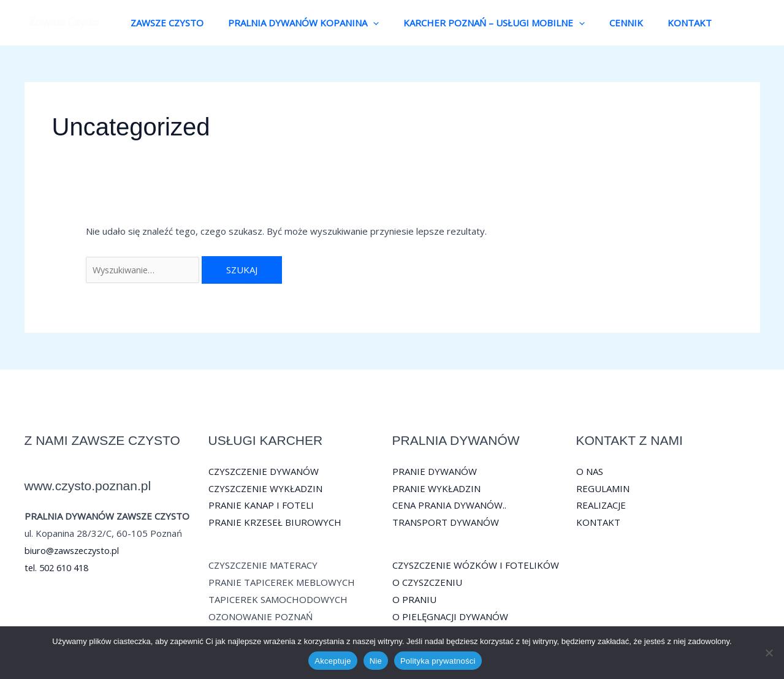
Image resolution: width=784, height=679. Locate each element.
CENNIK (605, 23)
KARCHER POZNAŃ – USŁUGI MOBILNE (479, 23)
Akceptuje (333, 661)
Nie (376, 661)
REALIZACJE (601, 506)
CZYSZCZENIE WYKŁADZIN (265, 488)
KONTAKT (662, 23)
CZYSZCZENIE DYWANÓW (264, 471)
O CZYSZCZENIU (427, 582)
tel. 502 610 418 (59, 567)
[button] (364, 23)
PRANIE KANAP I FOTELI (261, 506)
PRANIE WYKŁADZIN (436, 488)
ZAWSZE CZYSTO (164, 23)
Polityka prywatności (438, 661)
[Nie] (769, 653)
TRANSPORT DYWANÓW (446, 523)
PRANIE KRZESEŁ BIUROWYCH (275, 523)
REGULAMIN (603, 488)
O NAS (590, 471)
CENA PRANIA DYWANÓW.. (449, 506)
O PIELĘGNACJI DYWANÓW (450, 616)
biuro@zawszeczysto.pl (74, 550)
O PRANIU (414, 599)
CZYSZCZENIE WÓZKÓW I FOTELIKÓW (476, 565)
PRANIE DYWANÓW (435, 471)
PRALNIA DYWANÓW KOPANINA (294, 23)
